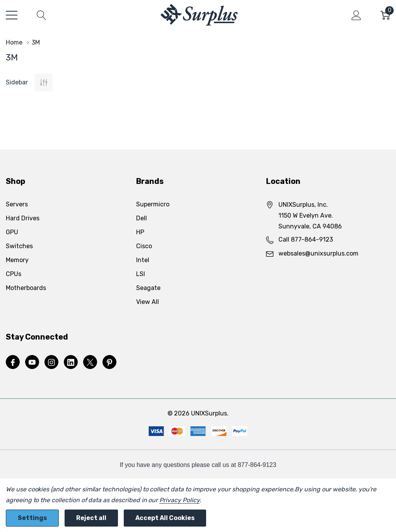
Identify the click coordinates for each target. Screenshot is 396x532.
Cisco (144, 246)
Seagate (148, 288)
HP (140, 232)
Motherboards (26, 288)
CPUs (14, 274)
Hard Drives (23, 218)
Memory (17, 260)
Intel (143, 260)
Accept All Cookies (165, 518)
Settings (32, 518)
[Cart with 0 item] (385, 15)
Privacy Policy (179, 500)
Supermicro (153, 204)
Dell (142, 218)
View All (148, 302)
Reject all (91, 518)
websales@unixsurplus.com (318, 253)
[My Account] (356, 15)
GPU (12, 232)
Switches (19, 246)
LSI (141, 274)
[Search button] (42, 15)
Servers (17, 204)
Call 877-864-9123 (306, 239)
